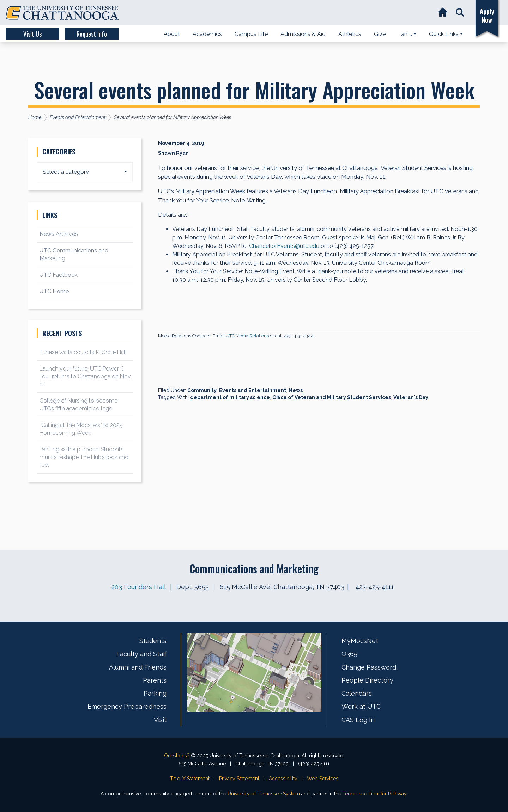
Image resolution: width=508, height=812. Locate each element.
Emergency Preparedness (127, 706)
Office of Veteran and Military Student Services (332, 397)
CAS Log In (358, 720)
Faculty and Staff (141, 654)
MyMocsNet (360, 641)
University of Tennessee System (264, 794)
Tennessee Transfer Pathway (374, 794)
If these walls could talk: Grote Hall (83, 352)
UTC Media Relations (247, 336)
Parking (155, 693)
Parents (155, 680)
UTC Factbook (59, 275)
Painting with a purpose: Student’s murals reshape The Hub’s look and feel (84, 457)
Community (202, 390)
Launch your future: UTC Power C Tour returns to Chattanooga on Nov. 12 (85, 376)
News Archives (59, 234)
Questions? (177, 756)
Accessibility (283, 779)
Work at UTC (361, 706)
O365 (349, 654)
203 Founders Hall (138, 587)
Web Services (323, 779)
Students (153, 641)
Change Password (369, 667)
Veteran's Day (411, 397)
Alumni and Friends (138, 667)
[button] (460, 13)
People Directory (367, 680)
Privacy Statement (239, 779)
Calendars (357, 693)
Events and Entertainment (253, 390)
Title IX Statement (190, 779)
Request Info (92, 34)
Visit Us (32, 34)
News (296, 390)
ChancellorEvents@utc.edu (284, 246)
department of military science (230, 397)
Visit (160, 720)
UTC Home (54, 291)
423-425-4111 (374, 587)
